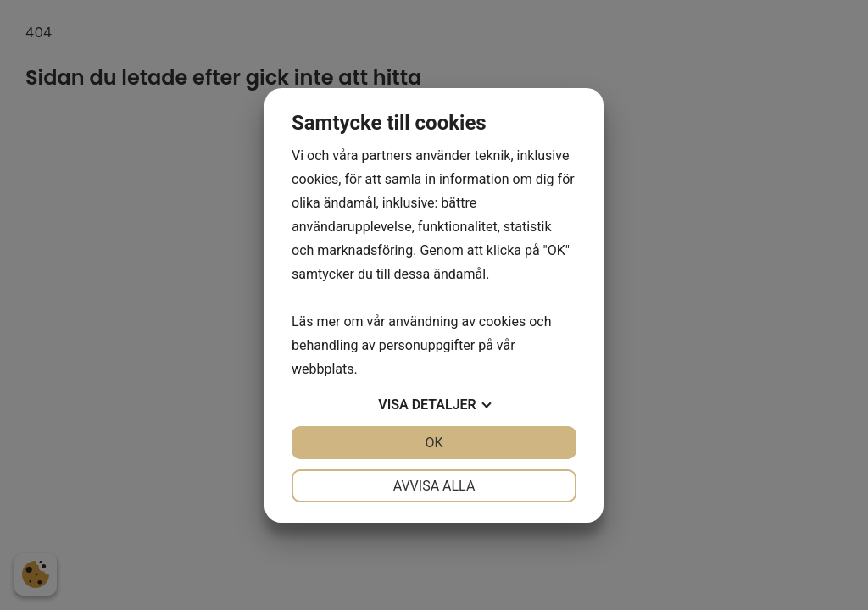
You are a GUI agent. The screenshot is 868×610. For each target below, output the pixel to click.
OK (434, 443)
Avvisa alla (434, 486)
